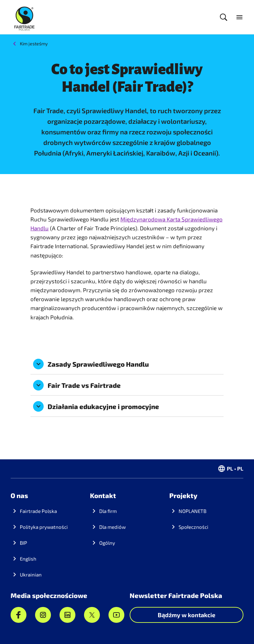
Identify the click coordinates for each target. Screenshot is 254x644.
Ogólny (107, 543)
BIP (23, 543)
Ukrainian (31, 575)
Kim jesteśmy (34, 44)
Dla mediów (112, 527)
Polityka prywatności (44, 527)
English (28, 559)
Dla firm (108, 511)
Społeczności (193, 527)
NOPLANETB (192, 511)
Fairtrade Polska (38, 511)
